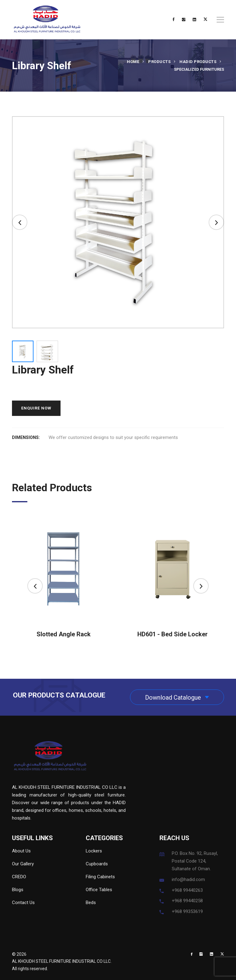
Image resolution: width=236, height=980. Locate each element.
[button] (20, 222)
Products (159, 62)
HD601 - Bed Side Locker (173, 634)
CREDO (19, 877)
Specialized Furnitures (199, 69)
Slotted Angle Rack (64, 634)
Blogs (18, 890)
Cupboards (97, 864)
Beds (91, 903)
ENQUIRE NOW (36, 408)
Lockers (94, 851)
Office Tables (99, 890)
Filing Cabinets (100, 877)
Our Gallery (23, 864)
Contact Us (23, 903)
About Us (21, 851)
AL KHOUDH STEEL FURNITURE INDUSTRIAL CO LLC (61, 961)
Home (133, 62)
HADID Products (198, 62)
